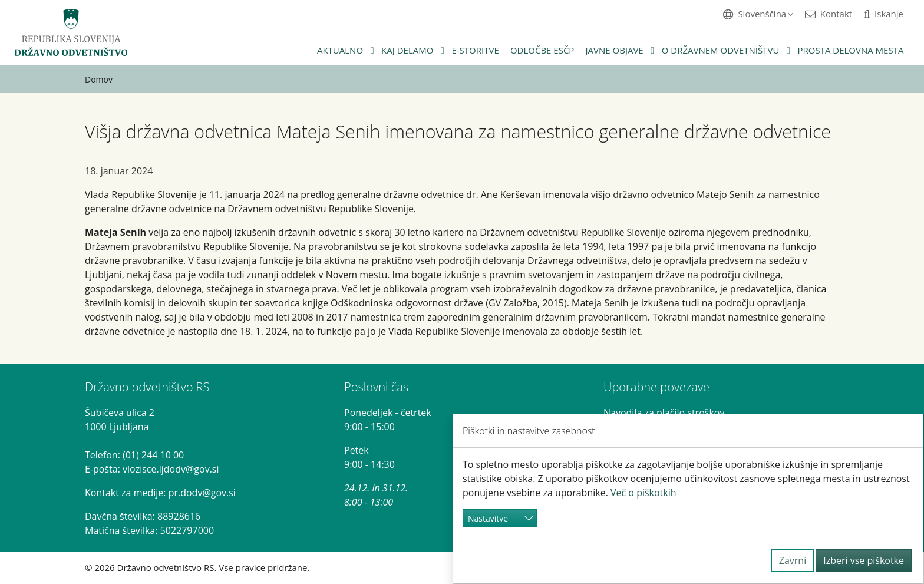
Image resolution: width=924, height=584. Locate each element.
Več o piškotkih (643, 493)
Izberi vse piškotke (864, 560)
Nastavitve (488, 518)
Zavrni (793, 560)
